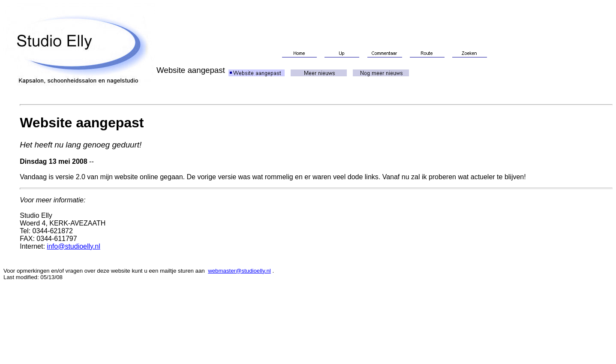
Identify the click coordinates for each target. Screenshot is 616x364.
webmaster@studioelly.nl (239, 271)
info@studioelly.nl (73, 246)
